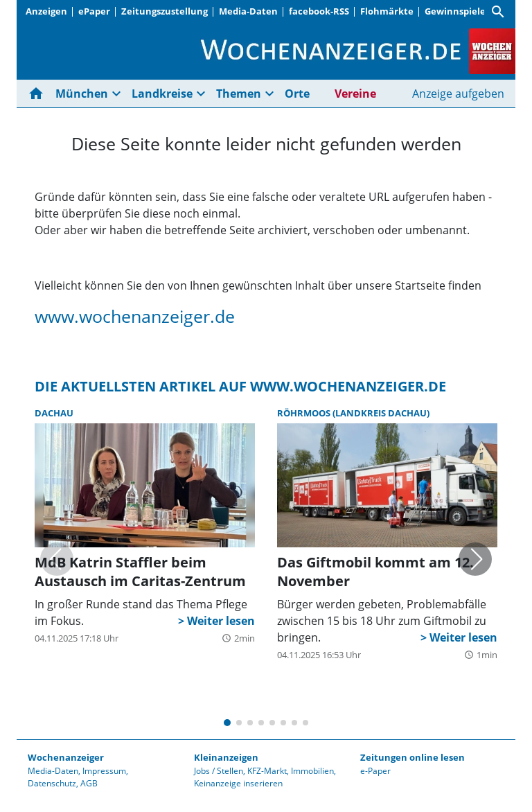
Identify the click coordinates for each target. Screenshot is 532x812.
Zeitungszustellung (165, 11)
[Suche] (498, 12)
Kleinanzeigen (226, 757)
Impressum (104, 771)
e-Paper (375, 771)
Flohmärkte (387, 11)
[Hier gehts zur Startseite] (39, 94)
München (82, 94)
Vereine (355, 94)
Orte (297, 94)
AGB (89, 783)
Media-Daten (248, 11)
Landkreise (162, 94)
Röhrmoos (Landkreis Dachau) (353, 413)
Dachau (54, 413)
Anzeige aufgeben (458, 94)
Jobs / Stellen (219, 771)
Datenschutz (52, 783)
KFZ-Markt (267, 771)
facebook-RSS (319, 11)
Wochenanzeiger (66, 757)
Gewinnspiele (455, 11)
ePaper (94, 11)
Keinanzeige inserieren (238, 783)
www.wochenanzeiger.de (135, 316)
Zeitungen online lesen (413, 757)
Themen (239, 94)
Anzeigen (46, 11)
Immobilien (312, 771)
